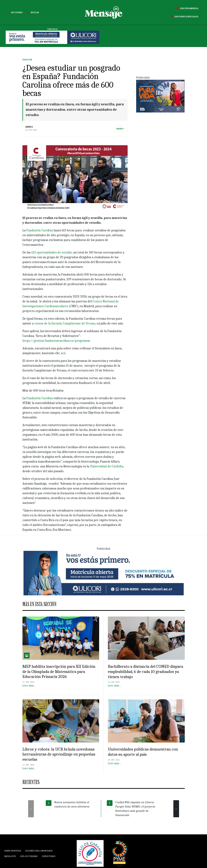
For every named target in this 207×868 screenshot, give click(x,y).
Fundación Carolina (40, 230)
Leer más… (29, 686)
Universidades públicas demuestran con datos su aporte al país (143, 752)
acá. (64, 353)
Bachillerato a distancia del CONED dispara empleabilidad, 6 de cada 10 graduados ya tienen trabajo (146, 672)
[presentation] (31, 809)
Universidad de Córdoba (107, 466)
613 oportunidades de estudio (52, 252)
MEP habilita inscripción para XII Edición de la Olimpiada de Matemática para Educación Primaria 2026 (59, 672)
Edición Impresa (187, 8)
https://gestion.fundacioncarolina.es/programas (56, 341)
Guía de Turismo (29, 856)
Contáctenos (49, 856)
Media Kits (10, 856)
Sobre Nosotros (13, 851)
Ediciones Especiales (184, 17)
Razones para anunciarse (39, 851)
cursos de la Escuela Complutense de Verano (65, 323)
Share (120, 129)
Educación (27, 60)
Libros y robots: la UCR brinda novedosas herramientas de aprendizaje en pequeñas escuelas (59, 754)
